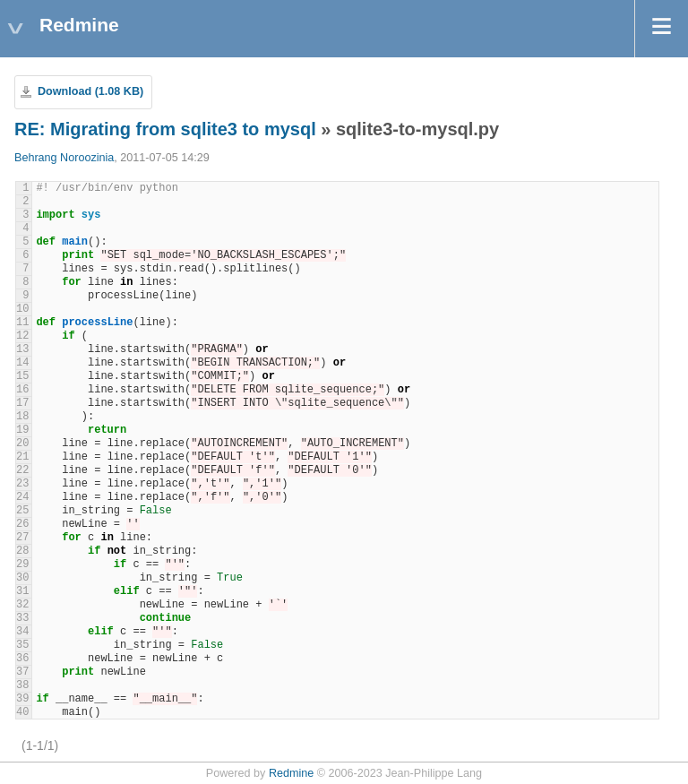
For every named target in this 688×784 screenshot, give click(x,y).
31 (22, 591)
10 (22, 309)
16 (22, 390)
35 (22, 645)
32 (22, 605)
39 (22, 699)
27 (22, 538)
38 (22, 685)
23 (22, 484)
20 (22, 444)
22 (22, 470)
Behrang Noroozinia (64, 158)
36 (22, 659)
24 (22, 497)
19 (22, 430)
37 (22, 672)
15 (22, 376)
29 (22, 564)
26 (22, 524)
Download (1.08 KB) (90, 91)
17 (22, 403)
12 (22, 336)
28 (22, 551)
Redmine (291, 773)
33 (22, 618)
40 (22, 712)
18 (22, 417)
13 (22, 349)
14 (22, 363)
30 (22, 578)
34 (22, 632)
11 (22, 323)
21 (22, 457)
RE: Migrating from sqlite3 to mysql (165, 129)
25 (22, 511)
